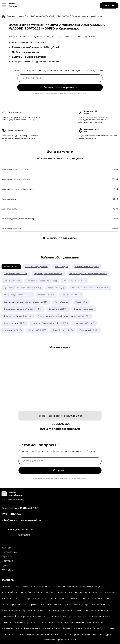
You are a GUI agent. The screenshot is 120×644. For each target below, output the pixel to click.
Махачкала (41, 622)
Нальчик (98, 622)
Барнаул (110, 593)
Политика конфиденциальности (60, 640)
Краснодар (44, 587)
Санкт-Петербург (24, 587)
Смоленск (52, 634)
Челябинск (28, 593)
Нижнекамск (32, 628)
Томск (74, 599)
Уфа (71, 593)
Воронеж (81, 593)
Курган (96, 617)
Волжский (93, 610)
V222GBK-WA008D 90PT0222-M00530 (48, 16)
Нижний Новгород (88, 587)
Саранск (18, 634)
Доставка (7, 561)
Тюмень (85, 599)
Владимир (78, 610)
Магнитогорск (23, 622)
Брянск (27, 610)
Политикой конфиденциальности (73, 93)
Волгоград (96, 593)
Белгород (103, 605)
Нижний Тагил (52, 628)
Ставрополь (76, 634)
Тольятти (19, 599)
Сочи (63, 634)
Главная (11, 16)
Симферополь (34, 634)
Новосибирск (10, 593)
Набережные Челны (77, 622)
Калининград (42, 617)
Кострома (84, 617)
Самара (109, 599)
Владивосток (42, 610)
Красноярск (18, 605)
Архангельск (72, 605)
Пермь (32, 605)
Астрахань (88, 605)
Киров (58, 605)
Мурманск (56, 622)
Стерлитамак (94, 634)
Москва (6, 587)
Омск (5, 605)
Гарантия (8, 556)
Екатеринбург (46, 593)
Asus (21, 16)
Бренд (7, 548)
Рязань (6, 634)
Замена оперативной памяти (89, 16)
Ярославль (33, 599)
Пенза (112, 628)
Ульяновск (45, 605)
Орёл (87, 628)
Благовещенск (11, 610)
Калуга (56, 617)
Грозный (7, 617)
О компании (10, 552)
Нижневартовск (12, 628)
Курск (107, 617)
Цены (5, 565)
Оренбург (99, 628)
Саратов (47, 599)
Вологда (106, 610)
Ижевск (6, 599)
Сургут (108, 634)
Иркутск (97, 599)
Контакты (8, 570)
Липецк (7, 622)
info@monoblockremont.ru (60, 429)
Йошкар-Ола (23, 617)
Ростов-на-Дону (64, 587)
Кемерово (69, 617)
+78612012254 (60, 424)
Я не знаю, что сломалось (60, 238)
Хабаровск (61, 599)
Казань (62, 593)
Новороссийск (73, 628)
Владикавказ (61, 610)
